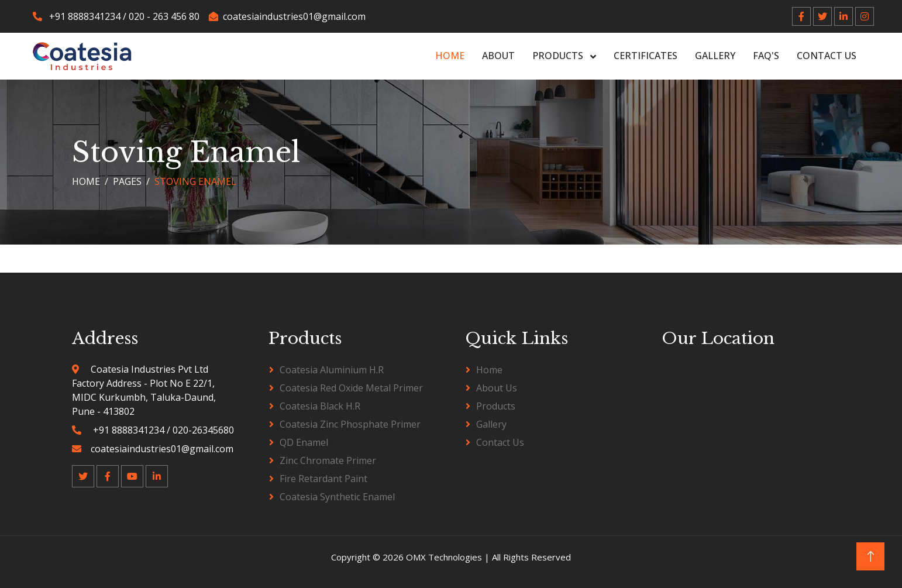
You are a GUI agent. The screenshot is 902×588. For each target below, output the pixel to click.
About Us (497, 388)
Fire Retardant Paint (323, 479)
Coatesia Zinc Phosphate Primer (350, 424)
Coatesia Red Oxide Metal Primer (351, 388)
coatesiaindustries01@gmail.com (287, 16)
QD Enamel (304, 442)
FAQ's (766, 56)
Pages (127, 181)
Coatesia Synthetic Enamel (337, 497)
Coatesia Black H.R (320, 406)
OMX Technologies (445, 557)
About (498, 56)
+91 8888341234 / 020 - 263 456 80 (116, 16)
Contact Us (827, 56)
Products (559, 56)
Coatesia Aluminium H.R (332, 370)
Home (450, 56)
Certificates (645, 56)
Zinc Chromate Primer (328, 460)
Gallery (715, 56)
